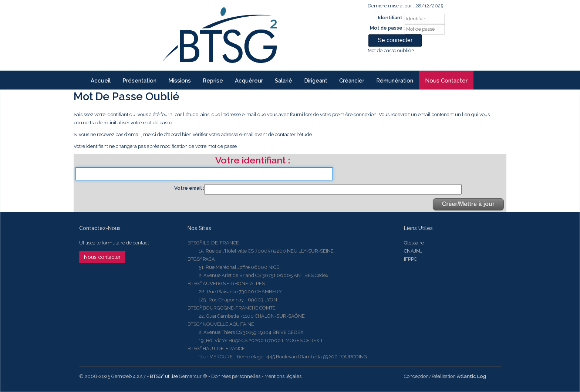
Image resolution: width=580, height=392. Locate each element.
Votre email (189, 188)
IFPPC (410, 259)
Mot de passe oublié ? (391, 50)
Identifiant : (391, 18)
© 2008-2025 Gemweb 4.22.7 (112, 376)
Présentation (139, 81)
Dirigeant (316, 81)
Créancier (352, 81)
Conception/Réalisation (445, 376)
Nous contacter (446, 81)
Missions (180, 81)
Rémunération (395, 81)
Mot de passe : (387, 28)
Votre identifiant (252, 161)
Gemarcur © (193, 376)
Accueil (101, 81)
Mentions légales (283, 376)
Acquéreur (249, 81)
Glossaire (414, 243)
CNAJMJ (413, 251)
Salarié (284, 81)
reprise (213, 81)
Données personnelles (236, 376)
